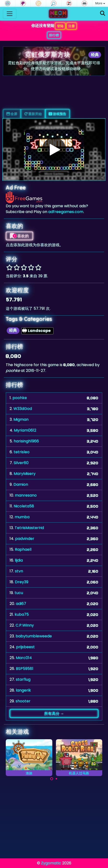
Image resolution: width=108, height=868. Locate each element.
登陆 (60, 26)
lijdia (19, 560)
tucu (19, 593)
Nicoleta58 (24, 506)
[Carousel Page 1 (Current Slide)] (52, 779)
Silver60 (21, 463)
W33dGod (23, 409)
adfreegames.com (66, 212)
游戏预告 (57, 114)
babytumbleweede (34, 636)
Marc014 (24, 658)
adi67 (21, 604)
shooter (23, 701)
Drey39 (22, 582)
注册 (72, 26)
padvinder (25, 539)
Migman (21, 419)
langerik (23, 690)
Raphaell (23, 549)
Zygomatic (51, 863)
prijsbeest (25, 647)
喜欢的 (19, 236)
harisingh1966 (26, 441)
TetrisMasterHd (29, 528)
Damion (21, 484)
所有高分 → (54, 713)
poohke (20, 398)
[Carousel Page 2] (56, 779)
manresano (26, 495)
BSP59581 (25, 669)
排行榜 (54, 35)
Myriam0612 (25, 430)
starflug (23, 679)
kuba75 (22, 614)
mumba (22, 517)
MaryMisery (25, 474)
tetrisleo (22, 452)
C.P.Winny (25, 625)
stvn (19, 571)
